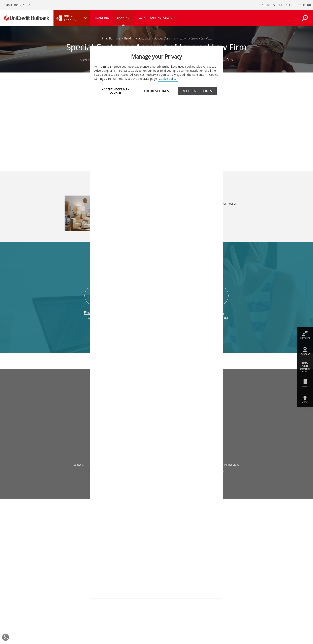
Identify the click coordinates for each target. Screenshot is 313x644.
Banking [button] (123, 18)
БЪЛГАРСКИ (287, 5)
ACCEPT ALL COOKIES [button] (197, 91)
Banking (129, 38)
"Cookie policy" (168, 79)
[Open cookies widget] (6, 638)
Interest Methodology (227, 465)
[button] (305, 5)
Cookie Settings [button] (156, 91)
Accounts (144, 38)
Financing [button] (101, 18)
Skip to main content (242, 5)
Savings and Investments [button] (157, 18)
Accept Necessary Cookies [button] (116, 91)
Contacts (79, 465)
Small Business (15, 5)
